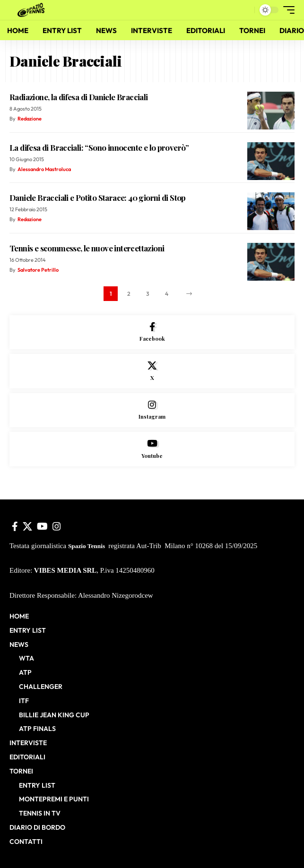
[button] (245, 10)
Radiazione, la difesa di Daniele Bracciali (79, 97)
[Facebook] (152, 332)
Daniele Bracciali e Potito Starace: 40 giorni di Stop (98, 198)
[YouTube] (42, 526)
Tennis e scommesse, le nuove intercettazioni (87, 248)
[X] (152, 371)
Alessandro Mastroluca (44, 169)
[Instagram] (152, 410)
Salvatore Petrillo (38, 270)
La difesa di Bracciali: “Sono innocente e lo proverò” (99, 147)
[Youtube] (152, 449)
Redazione (30, 119)
